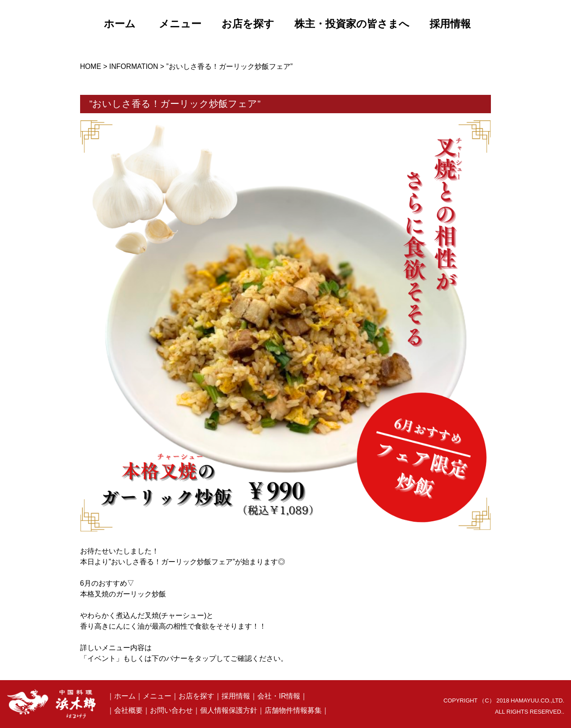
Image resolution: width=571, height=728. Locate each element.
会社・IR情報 (279, 696)
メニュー (157, 696)
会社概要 (128, 710)
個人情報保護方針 (229, 710)
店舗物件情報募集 (293, 710)
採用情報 (236, 696)
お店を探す (196, 696)
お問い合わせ (171, 710)
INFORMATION (134, 66)
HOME (91, 66)
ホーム (125, 696)
